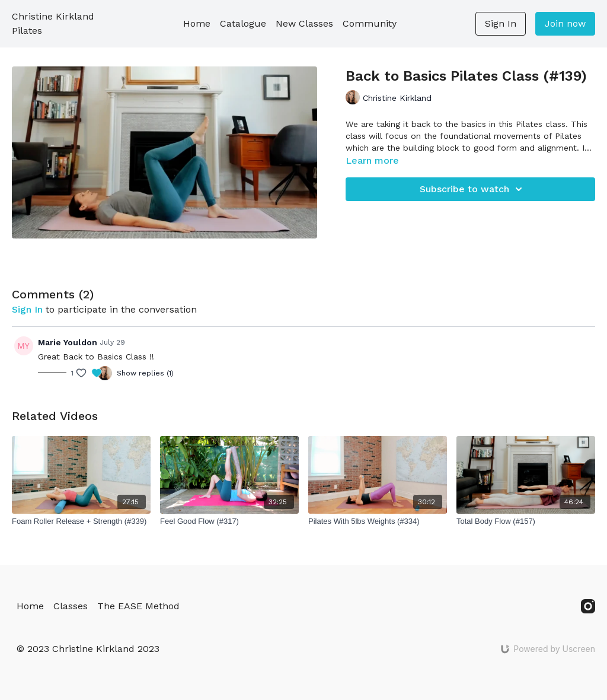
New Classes (304, 23)
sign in (27, 309)
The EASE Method (138, 606)
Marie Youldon (68, 342)
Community (370, 23)
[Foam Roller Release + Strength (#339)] (81, 521)
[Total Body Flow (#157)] (526, 521)
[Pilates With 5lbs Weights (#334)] (378, 521)
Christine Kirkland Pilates (53, 23)
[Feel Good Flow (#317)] (229, 521)
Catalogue (243, 23)
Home (197, 23)
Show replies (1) (145, 373)
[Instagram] (588, 606)
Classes (71, 606)
